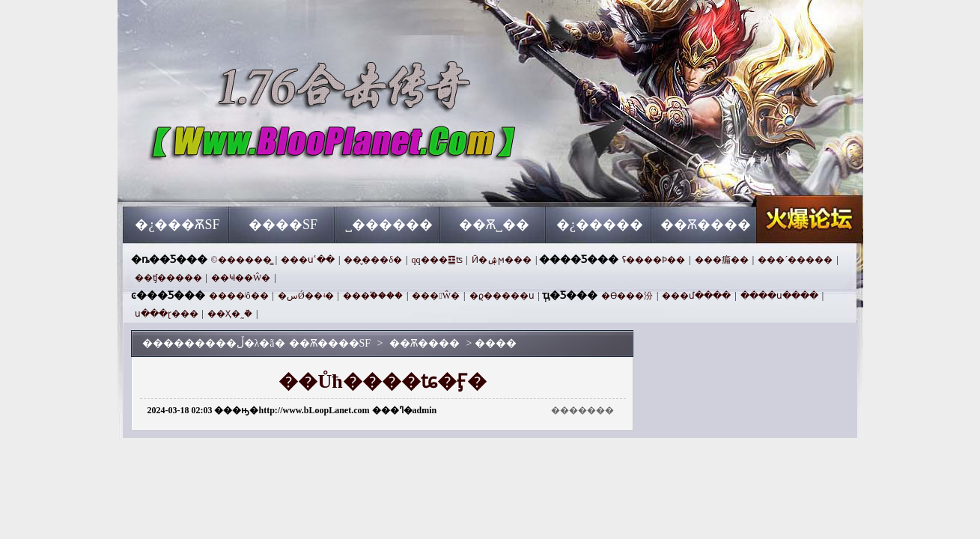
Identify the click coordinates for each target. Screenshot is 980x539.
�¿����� (600, 225)
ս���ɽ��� (167, 314)
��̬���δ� (373, 260)
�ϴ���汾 (627, 296)
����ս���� (779, 296)
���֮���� (373, 296)
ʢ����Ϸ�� (654, 260)
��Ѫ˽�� (494, 225)
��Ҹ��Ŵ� (241, 278)
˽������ (389, 225)
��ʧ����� (168, 278)
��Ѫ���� (706, 225)
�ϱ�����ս (502, 296)
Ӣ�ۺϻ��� (502, 260)
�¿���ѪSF (177, 225)
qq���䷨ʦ (437, 260)
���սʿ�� (308, 260)
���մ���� (696, 296)
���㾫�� (722, 260)
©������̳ (241, 260)
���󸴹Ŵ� (436, 296)
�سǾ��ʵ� (306, 296)
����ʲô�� (239, 296)
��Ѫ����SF (267, 180)
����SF (283, 225)
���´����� (795, 260)
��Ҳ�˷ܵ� (230, 314)
